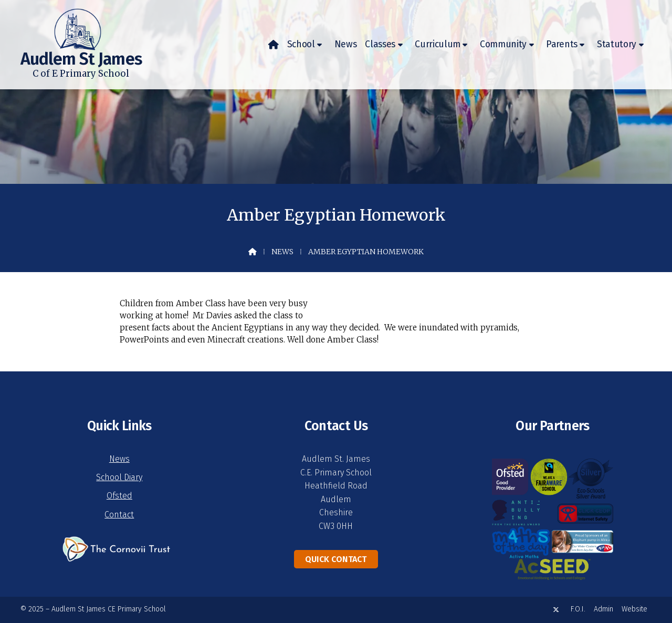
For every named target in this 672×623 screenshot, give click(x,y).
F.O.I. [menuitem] (578, 609)
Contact (119, 515)
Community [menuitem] (503, 44)
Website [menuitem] (634, 609)
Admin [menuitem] (603, 609)
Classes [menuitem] (380, 44)
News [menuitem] (346, 44)
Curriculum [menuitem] (438, 44)
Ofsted (119, 496)
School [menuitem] (301, 44)
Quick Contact (336, 559)
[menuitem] (274, 45)
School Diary (119, 477)
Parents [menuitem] (562, 44)
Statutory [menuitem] (617, 44)
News (282, 252)
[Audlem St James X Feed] (556, 610)
